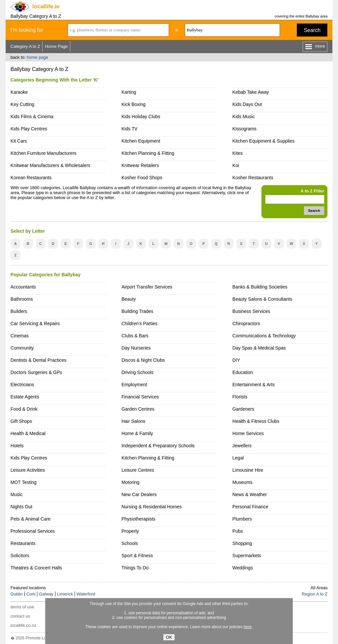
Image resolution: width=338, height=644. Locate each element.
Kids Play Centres (29, 129)
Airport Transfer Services (147, 287)
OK (169, 637)
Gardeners (243, 409)
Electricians (22, 385)
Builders (19, 311)
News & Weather (250, 494)
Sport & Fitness (137, 556)
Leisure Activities (28, 470)
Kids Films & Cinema (32, 117)
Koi (236, 165)
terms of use (22, 607)
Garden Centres (138, 409)
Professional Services (33, 531)
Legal (238, 458)
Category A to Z (25, 46)
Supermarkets (247, 556)
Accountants (23, 287)
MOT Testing (24, 482)
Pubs (238, 531)
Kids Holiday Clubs (141, 117)
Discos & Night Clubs (143, 360)
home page (37, 57)
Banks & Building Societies (260, 287)
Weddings (243, 568)
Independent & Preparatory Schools (158, 446)
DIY (236, 360)
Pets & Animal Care (31, 519)
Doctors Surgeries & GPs (36, 372)
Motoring (130, 482)
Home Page (56, 46)
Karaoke (19, 92)
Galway (46, 594)
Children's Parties (139, 323)
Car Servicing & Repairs (35, 323)
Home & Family (137, 433)
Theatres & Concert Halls (36, 568)
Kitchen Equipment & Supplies (263, 141)
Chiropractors (246, 323)
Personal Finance (250, 507)
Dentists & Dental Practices (38, 360)
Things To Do (135, 568)
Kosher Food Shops (142, 178)
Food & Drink (24, 409)
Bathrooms (22, 299)
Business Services (251, 311)
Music (17, 494)
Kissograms (244, 129)
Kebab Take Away (251, 92)
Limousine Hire (248, 470)
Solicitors (20, 556)
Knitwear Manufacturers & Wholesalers (51, 165)
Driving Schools (137, 372)
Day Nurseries (136, 348)
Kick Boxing (134, 104)
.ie (46, 6)
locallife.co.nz (23, 625)
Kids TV (130, 129)
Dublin (17, 594)
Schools (130, 543)
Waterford (86, 594)
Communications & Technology (264, 336)
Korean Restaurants (31, 178)
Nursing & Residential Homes (152, 507)
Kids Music (244, 117)
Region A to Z (315, 594)
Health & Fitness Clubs (256, 421)
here (248, 627)
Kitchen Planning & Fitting (148, 153)
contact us (20, 616)
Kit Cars (19, 141)
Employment (134, 385)
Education (243, 372)
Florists (240, 397)
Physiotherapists (138, 519)
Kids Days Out (247, 104)
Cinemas (20, 336)
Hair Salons (133, 421)
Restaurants (23, 543)
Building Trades (137, 311)
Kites (237, 153)
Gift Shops (21, 421)
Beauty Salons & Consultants (262, 299)
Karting (129, 92)
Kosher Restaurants (253, 178)
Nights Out (21, 507)
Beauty (129, 299)
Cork (31, 594)
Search (312, 30)
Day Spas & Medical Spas (259, 348)
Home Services (248, 433)
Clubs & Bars (135, 336)
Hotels (17, 446)
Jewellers (242, 446)
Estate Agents (25, 397)
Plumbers (242, 519)
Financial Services (140, 397)
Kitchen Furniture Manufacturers (44, 153)
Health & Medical (28, 433)
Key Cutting (22, 104)
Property (130, 531)
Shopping (242, 543)
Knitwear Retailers (140, 165)
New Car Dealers (139, 494)
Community (22, 348)
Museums (242, 482)
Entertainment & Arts (253, 385)
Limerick (65, 594)
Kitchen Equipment (141, 141)
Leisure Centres (138, 470)
